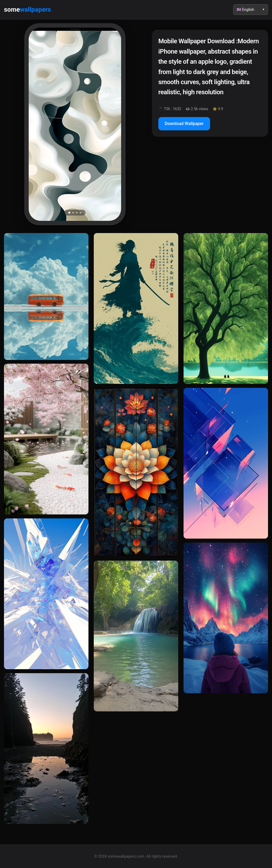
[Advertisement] (210, 187)
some (27, 10)
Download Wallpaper (184, 124)
